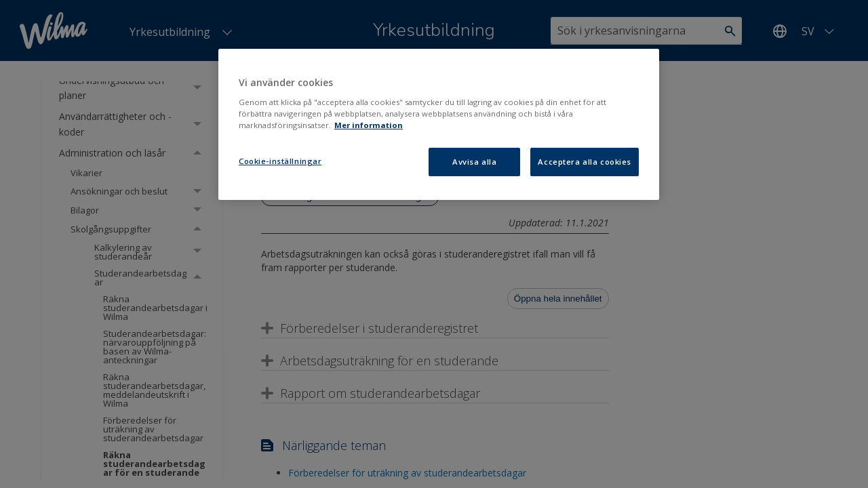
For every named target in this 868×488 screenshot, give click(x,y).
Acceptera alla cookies (585, 162)
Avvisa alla (474, 162)
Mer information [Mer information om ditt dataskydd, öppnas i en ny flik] (369, 125)
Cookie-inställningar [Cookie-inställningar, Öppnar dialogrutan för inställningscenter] (280, 161)
